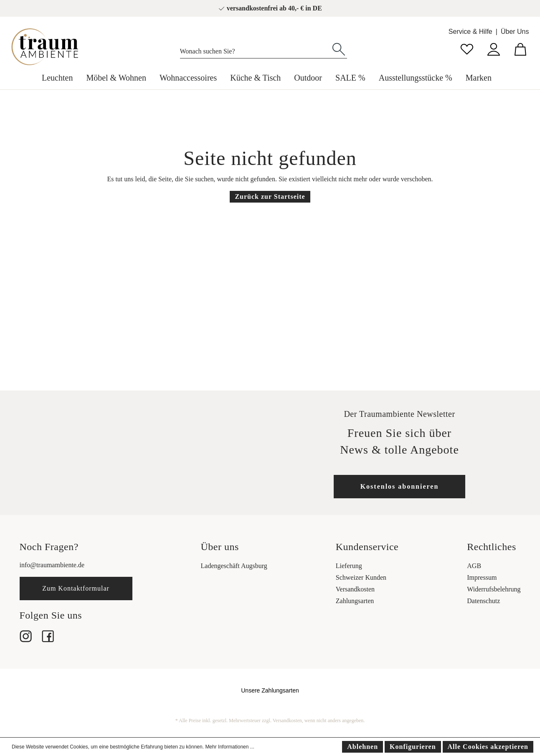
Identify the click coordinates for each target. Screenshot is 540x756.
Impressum (482, 577)
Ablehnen (363, 747)
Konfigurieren (413, 747)
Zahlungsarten (355, 601)
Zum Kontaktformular (76, 588)
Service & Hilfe (470, 32)
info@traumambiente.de (52, 565)
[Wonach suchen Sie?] (255, 49)
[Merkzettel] (467, 48)
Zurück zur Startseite (270, 197)
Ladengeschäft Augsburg (234, 566)
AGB (474, 566)
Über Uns (515, 32)
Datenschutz (483, 601)
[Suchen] (339, 48)
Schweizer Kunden (361, 577)
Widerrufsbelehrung (494, 589)
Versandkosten (355, 589)
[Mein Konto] (494, 48)
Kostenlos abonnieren (400, 486)
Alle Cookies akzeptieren (488, 747)
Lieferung (349, 566)
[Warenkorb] (520, 48)
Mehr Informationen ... (229, 747)
